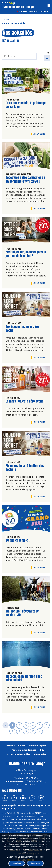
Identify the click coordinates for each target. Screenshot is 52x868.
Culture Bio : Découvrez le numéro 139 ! (22, 613)
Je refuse (17, 863)
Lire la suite (39, 134)
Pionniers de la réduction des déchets (25, 468)
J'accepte (35, 863)
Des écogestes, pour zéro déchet (22, 329)
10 (33, 731)
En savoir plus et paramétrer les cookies (26, 857)
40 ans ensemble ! (18, 540)
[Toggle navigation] (49, 6)
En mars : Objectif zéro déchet (25, 401)
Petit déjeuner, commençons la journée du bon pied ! (26, 254)
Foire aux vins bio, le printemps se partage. (26, 105)
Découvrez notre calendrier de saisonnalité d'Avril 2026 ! (25, 179)
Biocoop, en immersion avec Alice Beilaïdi (24, 678)
